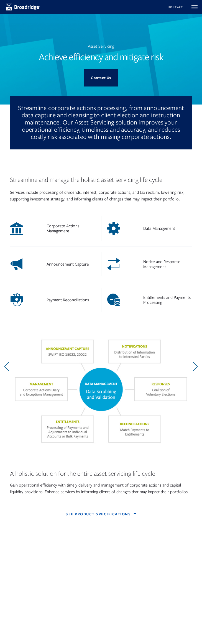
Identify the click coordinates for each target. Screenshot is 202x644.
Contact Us (101, 78)
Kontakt (176, 7)
